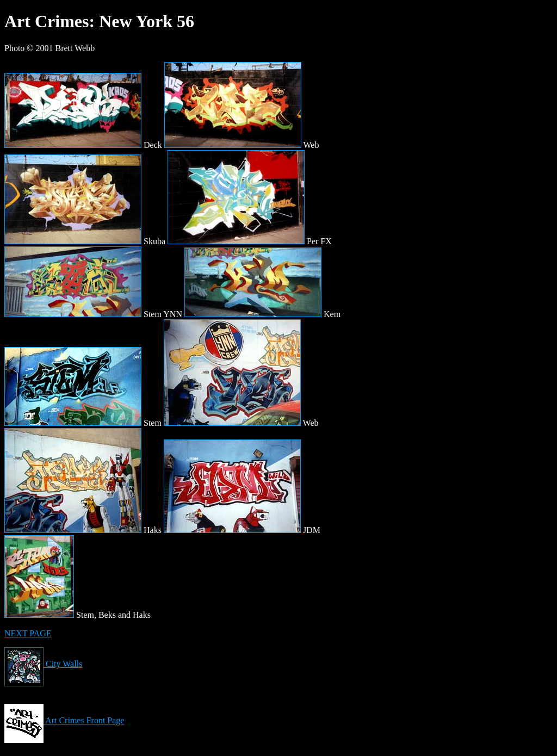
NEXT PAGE (28, 633)
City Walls (43, 664)
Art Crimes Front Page (64, 720)
